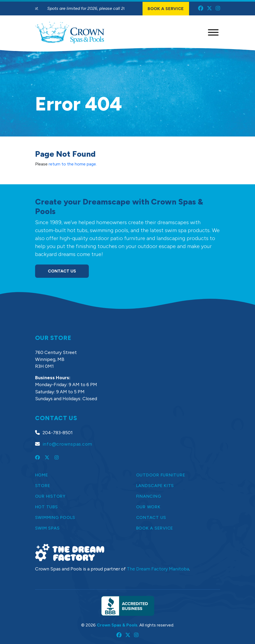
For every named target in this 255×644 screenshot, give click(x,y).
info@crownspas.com (68, 444)
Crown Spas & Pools (117, 625)
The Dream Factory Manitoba (158, 569)
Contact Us (62, 271)
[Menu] (213, 32)
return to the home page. (73, 164)
